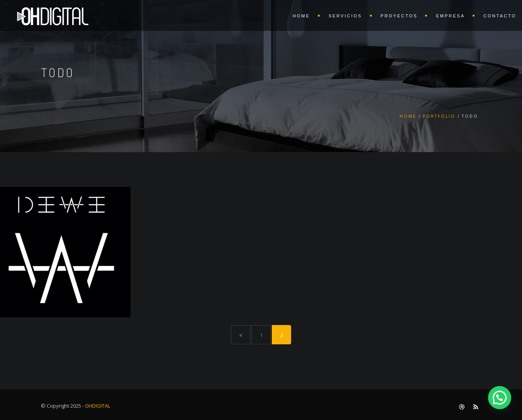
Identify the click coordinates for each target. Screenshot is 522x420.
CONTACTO (500, 16)
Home (408, 116)
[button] (500, 398)
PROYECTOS (399, 16)
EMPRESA (450, 16)
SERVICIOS (345, 16)
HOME (301, 16)
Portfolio (439, 116)
